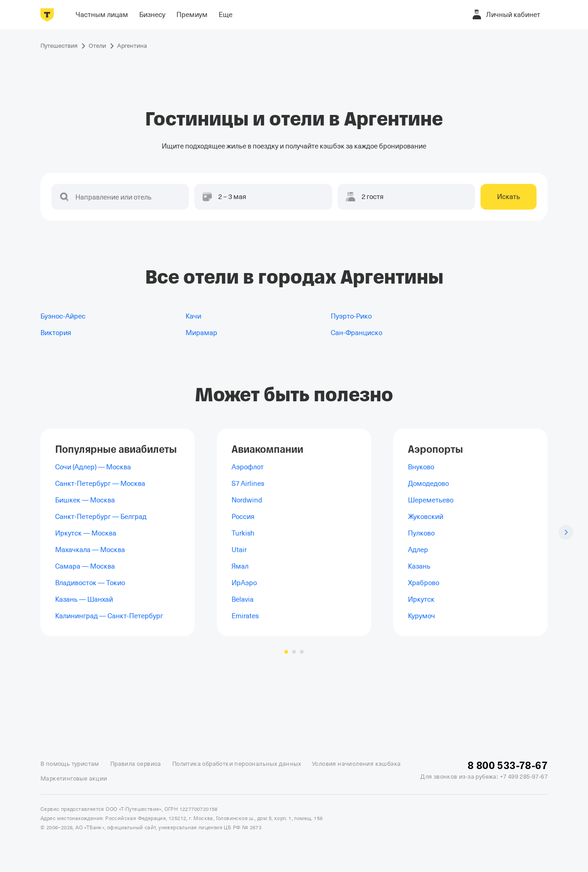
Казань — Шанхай (84, 599)
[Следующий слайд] (566, 532)
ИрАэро (244, 583)
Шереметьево (431, 500)
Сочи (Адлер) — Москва (93, 467)
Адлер (418, 550)
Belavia (243, 599)
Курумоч (421, 616)
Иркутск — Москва (86, 533)
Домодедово (428, 484)
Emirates (245, 616)
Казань (419, 566)
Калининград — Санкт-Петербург (109, 616)
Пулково (421, 533)
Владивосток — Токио (90, 583)
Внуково (421, 467)
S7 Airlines (248, 484)
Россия (243, 517)
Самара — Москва (85, 566)
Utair (239, 550)
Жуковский (426, 517)
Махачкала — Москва (90, 550)
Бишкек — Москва (85, 500)
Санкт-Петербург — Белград (101, 517)
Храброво (424, 583)
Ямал (240, 566)
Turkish (243, 533)
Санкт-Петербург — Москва (100, 484)
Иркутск (421, 599)
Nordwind (247, 500)
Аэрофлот (248, 467)
